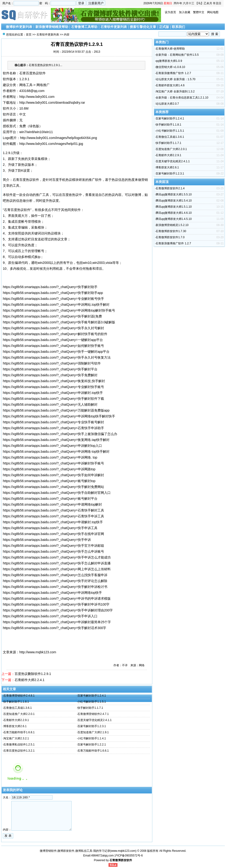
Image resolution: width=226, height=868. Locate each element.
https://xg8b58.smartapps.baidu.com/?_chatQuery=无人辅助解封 (50, 404)
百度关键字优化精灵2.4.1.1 (95, 720)
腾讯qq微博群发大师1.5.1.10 (174, 207)
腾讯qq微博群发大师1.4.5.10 (174, 219)
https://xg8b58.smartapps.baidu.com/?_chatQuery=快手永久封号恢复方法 (57, 357)
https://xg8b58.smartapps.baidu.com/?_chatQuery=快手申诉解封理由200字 (58, 610)
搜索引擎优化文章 (143, 27)
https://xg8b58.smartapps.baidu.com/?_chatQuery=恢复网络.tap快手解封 (56, 440)
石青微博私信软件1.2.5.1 (19, 745)
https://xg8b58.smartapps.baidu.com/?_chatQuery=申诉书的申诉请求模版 (57, 598)
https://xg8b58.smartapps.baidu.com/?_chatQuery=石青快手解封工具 (53, 510)
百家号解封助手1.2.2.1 (92, 745)
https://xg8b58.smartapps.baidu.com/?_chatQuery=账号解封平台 (50, 499)
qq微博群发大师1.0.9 (169, 61)
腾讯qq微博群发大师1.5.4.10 (174, 201)
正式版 (164, 27)
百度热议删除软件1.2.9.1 (33, 674)
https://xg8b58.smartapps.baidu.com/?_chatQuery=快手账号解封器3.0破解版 (59, 322)
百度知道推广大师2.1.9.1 (93, 732)
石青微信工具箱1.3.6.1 (18, 708)
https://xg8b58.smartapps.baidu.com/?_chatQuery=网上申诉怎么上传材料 (57, 569)
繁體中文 (199, 12)
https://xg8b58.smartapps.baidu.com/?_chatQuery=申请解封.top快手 (53, 522)
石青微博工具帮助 (84, 27)
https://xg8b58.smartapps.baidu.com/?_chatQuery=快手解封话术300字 (54, 628)
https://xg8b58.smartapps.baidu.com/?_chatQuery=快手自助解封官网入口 (57, 493)
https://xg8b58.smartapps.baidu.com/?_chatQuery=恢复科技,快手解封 (54, 381)
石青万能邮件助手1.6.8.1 (19, 732)
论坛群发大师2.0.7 (167, 104)
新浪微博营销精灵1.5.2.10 (172, 225)
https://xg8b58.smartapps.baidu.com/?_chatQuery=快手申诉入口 (50, 616)
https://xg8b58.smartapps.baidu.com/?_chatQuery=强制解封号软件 (52, 363)
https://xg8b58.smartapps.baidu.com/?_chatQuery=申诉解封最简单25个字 (57, 622)
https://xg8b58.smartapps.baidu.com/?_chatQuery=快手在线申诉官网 (53, 534)
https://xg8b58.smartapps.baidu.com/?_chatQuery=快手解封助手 (50, 287)
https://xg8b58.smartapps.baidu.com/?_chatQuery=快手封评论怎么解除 (55, 581)
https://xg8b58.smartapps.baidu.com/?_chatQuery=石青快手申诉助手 (53, 428)
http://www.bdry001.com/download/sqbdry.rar (52, 103)
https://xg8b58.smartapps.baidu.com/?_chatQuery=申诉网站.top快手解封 (56, 305)
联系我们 (178, 27)
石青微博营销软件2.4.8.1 (19, 696)
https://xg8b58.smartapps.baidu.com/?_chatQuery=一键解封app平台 (53, 340)
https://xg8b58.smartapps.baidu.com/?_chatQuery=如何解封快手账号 (53, 346)
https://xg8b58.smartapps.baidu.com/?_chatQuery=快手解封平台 (50, 369)
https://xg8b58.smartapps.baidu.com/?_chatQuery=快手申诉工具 (50, 528)
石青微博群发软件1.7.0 (170, 237)
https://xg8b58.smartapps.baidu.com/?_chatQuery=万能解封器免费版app (56, 410)
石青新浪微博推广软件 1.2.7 (173, 73)
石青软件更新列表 (114, 27)
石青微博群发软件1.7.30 (171, 231)
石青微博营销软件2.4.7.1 (93, 714)
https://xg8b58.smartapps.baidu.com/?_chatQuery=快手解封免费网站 (53, 487)
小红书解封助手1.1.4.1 (92, 738)
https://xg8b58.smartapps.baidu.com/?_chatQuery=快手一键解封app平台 (56, 352)
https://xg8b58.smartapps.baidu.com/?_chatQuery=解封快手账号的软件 (55, 334)
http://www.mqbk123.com (38, 652)
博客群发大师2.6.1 (15, 726)
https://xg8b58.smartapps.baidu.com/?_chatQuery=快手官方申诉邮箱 (53, 546)
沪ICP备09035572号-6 (129, 856)
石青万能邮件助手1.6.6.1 (93, 751)
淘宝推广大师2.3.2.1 (16, 738)
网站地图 (213, 12)
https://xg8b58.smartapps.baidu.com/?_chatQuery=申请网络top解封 (52, 504)
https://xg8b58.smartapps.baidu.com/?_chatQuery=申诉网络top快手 (52, 593)
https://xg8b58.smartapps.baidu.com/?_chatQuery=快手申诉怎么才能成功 (57, 557)
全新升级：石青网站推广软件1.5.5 (177, 55)
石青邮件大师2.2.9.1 (16, 720)
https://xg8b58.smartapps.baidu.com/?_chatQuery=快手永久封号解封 (53, 328)
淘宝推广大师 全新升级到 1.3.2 (175, 91)
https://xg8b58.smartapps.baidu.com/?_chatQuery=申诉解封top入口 (52, 446)
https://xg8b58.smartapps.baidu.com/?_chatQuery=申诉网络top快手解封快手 (59, 416)
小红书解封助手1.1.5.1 (92, 702)
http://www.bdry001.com (37, 97)
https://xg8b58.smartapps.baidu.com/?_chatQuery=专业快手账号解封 (53, 422)
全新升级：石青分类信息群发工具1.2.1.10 (182, 98)
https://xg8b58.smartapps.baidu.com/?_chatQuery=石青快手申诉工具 (53, 516)
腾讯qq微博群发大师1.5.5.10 (174, 194)
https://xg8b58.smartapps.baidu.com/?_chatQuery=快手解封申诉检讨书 (55, 587)
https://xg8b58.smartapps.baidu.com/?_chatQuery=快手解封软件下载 (53, 399)
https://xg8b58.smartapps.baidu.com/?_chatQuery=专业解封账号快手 (53, 299)
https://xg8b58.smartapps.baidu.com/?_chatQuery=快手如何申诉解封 (53, 475)
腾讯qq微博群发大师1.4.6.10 (174, 213)
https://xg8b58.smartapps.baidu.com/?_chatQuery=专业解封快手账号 (53, 387)
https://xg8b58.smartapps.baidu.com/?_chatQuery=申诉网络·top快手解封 (56, 452)
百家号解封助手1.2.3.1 (92, 726)
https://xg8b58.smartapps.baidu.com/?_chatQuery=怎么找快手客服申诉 (55, 575)
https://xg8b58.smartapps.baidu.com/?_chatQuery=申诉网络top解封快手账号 (59, 310)
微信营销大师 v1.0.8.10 (170, 67)
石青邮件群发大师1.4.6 (170, 85)
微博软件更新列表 (19, 27)
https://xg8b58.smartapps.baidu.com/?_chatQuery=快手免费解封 (50, 375)
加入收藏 (185, 12)
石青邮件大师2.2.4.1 (30, 680)
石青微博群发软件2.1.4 (170, 188)
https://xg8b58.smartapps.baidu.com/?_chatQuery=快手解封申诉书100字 (56, 604)
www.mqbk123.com (123, 851)
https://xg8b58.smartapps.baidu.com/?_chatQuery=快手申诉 (47, 540)
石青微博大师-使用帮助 (170, 49)
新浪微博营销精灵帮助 (52, 27)
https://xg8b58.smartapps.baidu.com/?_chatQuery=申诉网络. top (50, 457)
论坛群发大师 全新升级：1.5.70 (176, 79)
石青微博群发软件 (121, 860)
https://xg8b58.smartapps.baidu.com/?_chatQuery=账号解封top (49, 481)
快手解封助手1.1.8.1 (16, 702)
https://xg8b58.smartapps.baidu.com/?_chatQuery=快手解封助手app (53, 293)
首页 (29, 35)
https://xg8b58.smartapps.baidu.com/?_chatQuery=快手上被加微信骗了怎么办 (60, 434)
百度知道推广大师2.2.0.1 (19, 714)
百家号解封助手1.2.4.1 (92, 696)
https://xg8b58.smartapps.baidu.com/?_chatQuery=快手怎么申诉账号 (53, 551)
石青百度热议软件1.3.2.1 (19, 751)
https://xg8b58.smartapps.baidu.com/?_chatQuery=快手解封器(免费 (52, 316)
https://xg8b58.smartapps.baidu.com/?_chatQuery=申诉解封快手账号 (53, 463)
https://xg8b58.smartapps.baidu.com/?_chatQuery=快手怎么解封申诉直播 (57, 563)
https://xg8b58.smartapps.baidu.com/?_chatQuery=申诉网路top (49, 469)
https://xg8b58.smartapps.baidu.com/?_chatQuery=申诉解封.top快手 (53, 393)
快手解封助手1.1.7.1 (90, 708)
